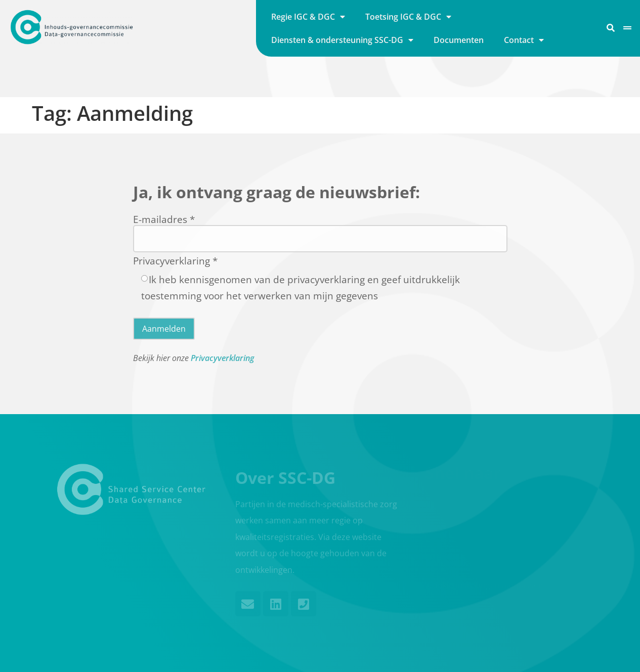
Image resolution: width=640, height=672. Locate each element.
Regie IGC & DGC (308, 17)
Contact (524, 40)
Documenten (459, 40)
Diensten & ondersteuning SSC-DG (342, 40)
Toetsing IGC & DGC (408, 17)
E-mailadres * (164, 219)
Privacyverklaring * (175, 260)
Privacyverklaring (222, 358)
